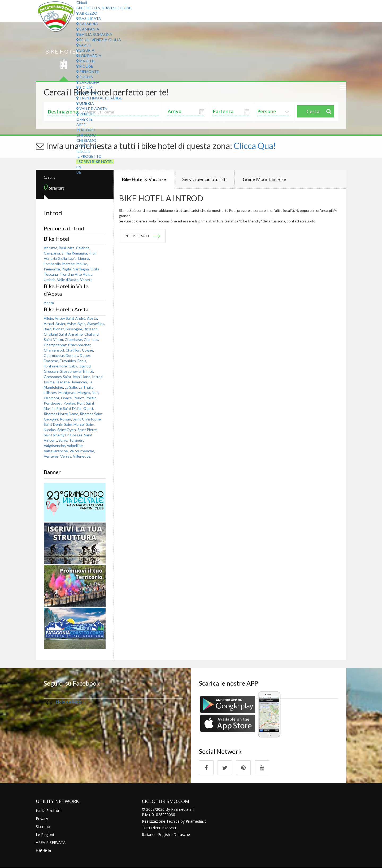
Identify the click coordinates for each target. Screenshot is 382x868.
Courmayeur (54, 355)
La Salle (71, 387)
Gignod (85, 366)
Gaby (73, 366)
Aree (81, 124)
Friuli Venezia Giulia (99, 40)
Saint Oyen (67, 430)
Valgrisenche (55, 446)
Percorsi (86, 130)
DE (79, 172)
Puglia (85, 77)
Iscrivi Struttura (49, 811)
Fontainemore (55, 366)
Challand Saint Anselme (63, 334)
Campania (88, 29)
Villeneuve (82, 456)
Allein (48, 318)
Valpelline (75, 446)
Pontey (69, 403)
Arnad (49, 324)
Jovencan (79, 382)
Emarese (51, 361)
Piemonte (88, 71)
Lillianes (50, 393)
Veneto (85, 114)
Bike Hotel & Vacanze (144, 179)
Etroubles (68, 361)
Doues (85, 355)
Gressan (51, 371)
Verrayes (51, 456)
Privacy (42, 819)
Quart (88, 408)
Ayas (81, 324)
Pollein (91, 398)
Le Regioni (45, 834)
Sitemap (43, 827)
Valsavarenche (56, 451)
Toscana (87, 93)
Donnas (72, 355)
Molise (85, 66)
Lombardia (89, 56)
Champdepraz (55, 345)
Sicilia (84, 87)
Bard (48, 329)
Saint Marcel (74, 424)
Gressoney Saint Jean (62, 377)
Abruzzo (87, 13)
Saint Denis (53, 424)
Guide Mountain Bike (264, 179)
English (164, 834)
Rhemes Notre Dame (61, 414)
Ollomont (52, 398)
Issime (49, 382)
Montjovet (67, 393)
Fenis (82, 361)
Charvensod (54, 350)
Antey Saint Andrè (70, 318)
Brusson (91, 329)
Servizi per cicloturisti (204, 179)
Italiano (148, 834)
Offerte (84, 119)
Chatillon (73, 350)
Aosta (49, 303)
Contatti (86, 146)
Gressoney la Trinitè (76, 371)
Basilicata (89, 18)
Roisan (66, 419)
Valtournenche (82, 451)
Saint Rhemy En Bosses (63, 435)
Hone (86, 377)
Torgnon (76, 440)
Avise (71, 324)
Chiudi (82, 3)
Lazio (84, 45)
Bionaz (58, 329)
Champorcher (79, 345)
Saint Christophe (87, 419)
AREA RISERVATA (51, 842)
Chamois (91, 339)
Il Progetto (89, 156)
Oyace (66, 398)
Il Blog (83, 151)
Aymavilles (96, 324)
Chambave (73, 339)
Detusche (182, 834)
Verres (66, 456)
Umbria (85, 103)
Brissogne (74, 329)
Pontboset (53, 403)
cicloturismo (68, 702)
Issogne (63, 382)
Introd (97, 377)
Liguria (85, 50)
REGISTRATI (137, 236)
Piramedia (194, 821)
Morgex (84, 393)
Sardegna (88, 82)
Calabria (87, 24)
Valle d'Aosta (92, 109)
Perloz (79, 398)
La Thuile (86, 387)
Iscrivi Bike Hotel (95, 162)
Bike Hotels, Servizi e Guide (104, 8)
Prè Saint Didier (69, 408)
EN (79, 167)
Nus (95, 393)
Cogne (88, 350)
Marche (86, 61)
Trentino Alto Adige (99, 98)
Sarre (63, 440)
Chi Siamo (86, 135)
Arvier (60, 324)
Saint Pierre (87, 430)
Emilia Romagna (94, 34)
